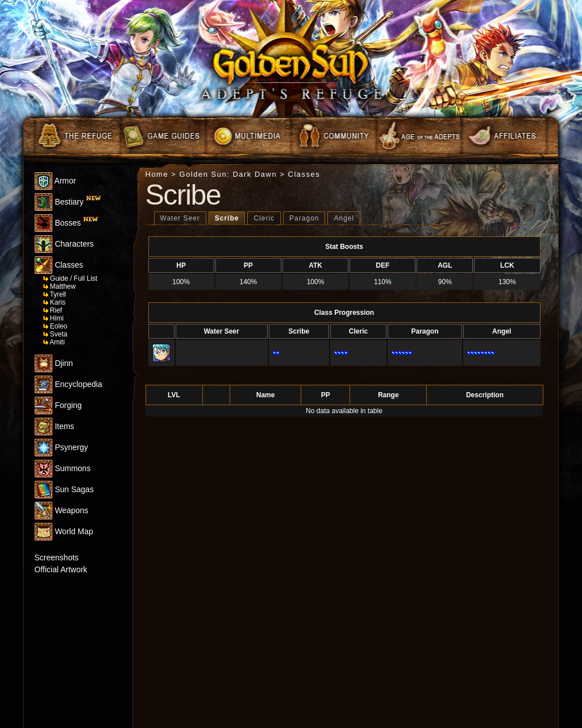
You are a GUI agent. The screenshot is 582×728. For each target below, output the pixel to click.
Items (55, 426)
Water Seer (180, 218)
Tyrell (55, 294)
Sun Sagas (64, 489)
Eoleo (55, 326)
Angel (344, 218)
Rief (53, 310)
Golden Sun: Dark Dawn (228, 174)
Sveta (55, 334)
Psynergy (61, 447)
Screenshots (57, 558)
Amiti (54, 342)
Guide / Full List (70, 278)
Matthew (60, 286)
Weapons (62, 510)
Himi (53, 318)
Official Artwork (61, 569)
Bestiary (68, 202)
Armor (55, 181)
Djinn (54, 363)
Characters (64, 244)
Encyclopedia (68, 384)
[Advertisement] (69, 660)
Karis (55, 302)
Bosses (67, 223)
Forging (58, 405)
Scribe (227, 218)
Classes (59, 265)
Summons (63, 468)
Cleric (264, 218)
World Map (64, 531)
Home (157, 174)
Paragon (304, 218)
